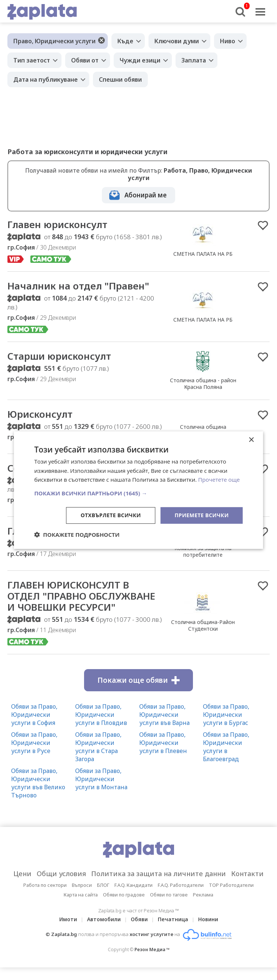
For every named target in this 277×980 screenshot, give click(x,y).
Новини (208, 919)
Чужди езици (140, 60)
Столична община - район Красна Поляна (203, 384)
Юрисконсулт (40, 414)
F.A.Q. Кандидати (134, 885)
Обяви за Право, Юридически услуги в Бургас (226, 715)
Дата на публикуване (46, 79)
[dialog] (138, 490)
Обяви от (85, 60)
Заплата (194, 60)
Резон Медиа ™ (152, 950)
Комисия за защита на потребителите (203, 551)
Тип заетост (32, 60)
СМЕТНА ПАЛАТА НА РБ (203, 254)
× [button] (251, 440)
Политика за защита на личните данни (158, 874)
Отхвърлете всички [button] (111, 515)
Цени (22, 874)
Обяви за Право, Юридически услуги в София (34, 715)
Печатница (173, 919)
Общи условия (61, 874)
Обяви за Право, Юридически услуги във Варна (164, 715)
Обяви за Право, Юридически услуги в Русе (34, 743)
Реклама (203, 895)
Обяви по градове (124, 895)
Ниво (228, 41)
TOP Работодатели (231, 885)
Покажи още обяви (138, 680)
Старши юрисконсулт (59, 356)
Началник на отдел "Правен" (78, 286)
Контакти (247, 874)
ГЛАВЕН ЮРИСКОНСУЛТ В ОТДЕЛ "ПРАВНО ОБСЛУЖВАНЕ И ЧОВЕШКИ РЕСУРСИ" (81, 596)
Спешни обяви (120, 79)
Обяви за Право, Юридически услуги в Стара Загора (98, 747)
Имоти (68, 919)
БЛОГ (103, 885)
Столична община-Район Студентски (203, 625)
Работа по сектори (45, 885)
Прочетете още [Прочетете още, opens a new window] (219, 479)
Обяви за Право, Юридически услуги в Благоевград (226, 747)
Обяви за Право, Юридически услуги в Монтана (101, 779)
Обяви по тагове (169, 895)
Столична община (203, 427)
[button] (138, 493)
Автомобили (104, 919)
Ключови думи (177, 41)
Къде (125, 41)
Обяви (139, 919)
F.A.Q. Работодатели (181, 885)
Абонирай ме (146, 195)
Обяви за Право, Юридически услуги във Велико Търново (38, 783)
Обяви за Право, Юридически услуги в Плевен (163, 743)
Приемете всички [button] (201, 515)
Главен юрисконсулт (57, 224)
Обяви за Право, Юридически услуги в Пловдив (101, 715)
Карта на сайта (81, 895)
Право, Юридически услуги (54, 41)
